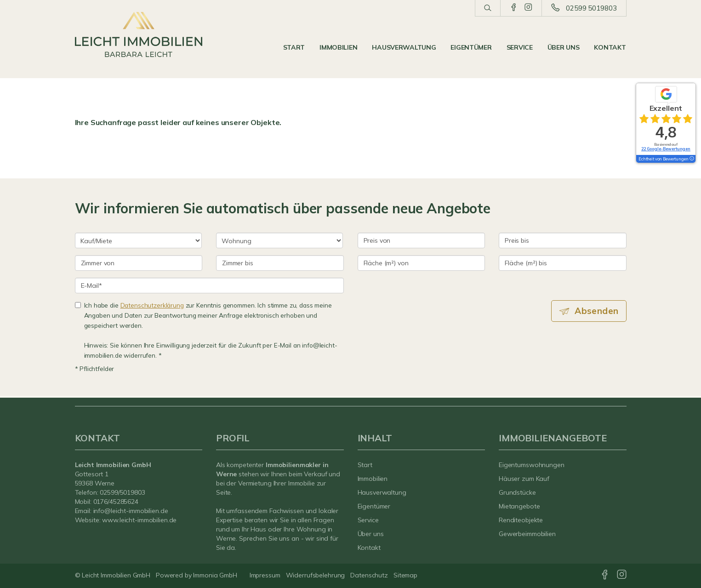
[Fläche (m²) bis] (563, 263)
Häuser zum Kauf (524, 479)
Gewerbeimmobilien (527, 534)
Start (294, 47)
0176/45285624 (116, 502)
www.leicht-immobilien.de (139, 520)
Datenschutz (369, 575)
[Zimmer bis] (280, 263)
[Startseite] (139, 34)
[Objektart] (279, 240)
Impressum (265, 575)
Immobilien (338, 47)
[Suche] (487, 8)
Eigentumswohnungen (532, 465)
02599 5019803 (591, 8)
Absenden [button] (596, 311)
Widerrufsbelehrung (316, 575)
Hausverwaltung (404, 47)
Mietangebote (519, 506)
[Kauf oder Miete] (138, 240)
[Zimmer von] (139, 263)
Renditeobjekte (521, 520)
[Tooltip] (691, 159)
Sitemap (405, 575)
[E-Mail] (209, 285)
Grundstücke (517, 492)
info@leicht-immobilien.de (131, 511)
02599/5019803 (122, 492)
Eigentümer (471, 47)
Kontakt (610, 47)
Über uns (564, 47)
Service (520, 47)
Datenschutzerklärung (152, 305)
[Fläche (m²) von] (422, 263)
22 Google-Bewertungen (666, 149)
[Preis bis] (563, 240)
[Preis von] (422, 240)
